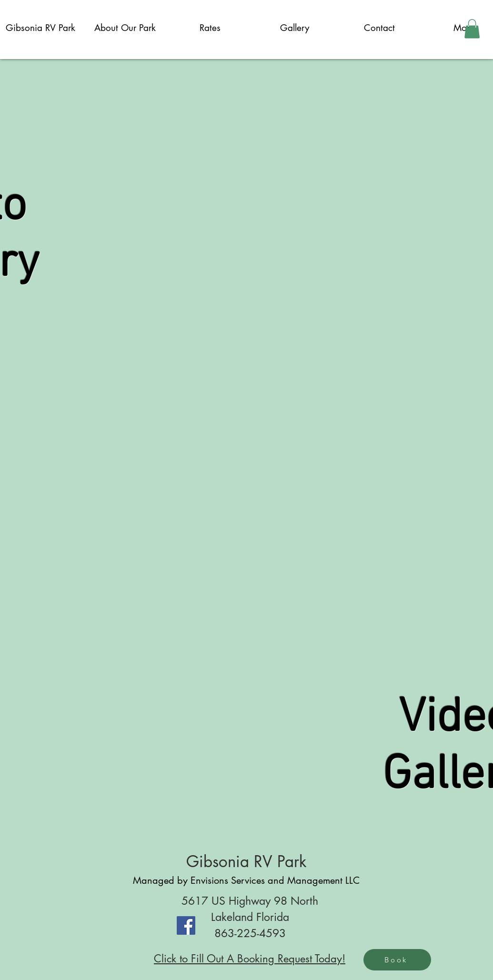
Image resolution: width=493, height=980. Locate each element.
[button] (472, 29)
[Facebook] (186, 925)
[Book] (397, 960)
